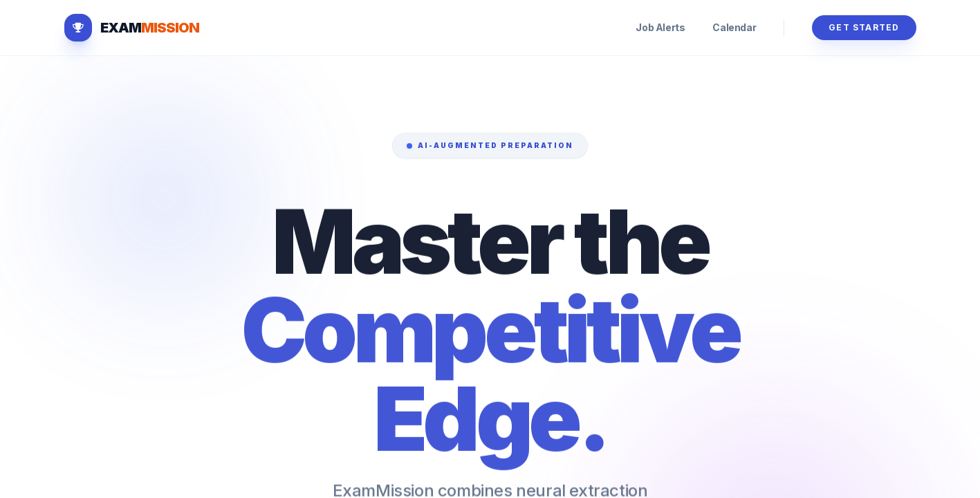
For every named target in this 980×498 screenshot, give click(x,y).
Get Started (864, 27)
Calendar (734, 27)
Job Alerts (660, 27)
